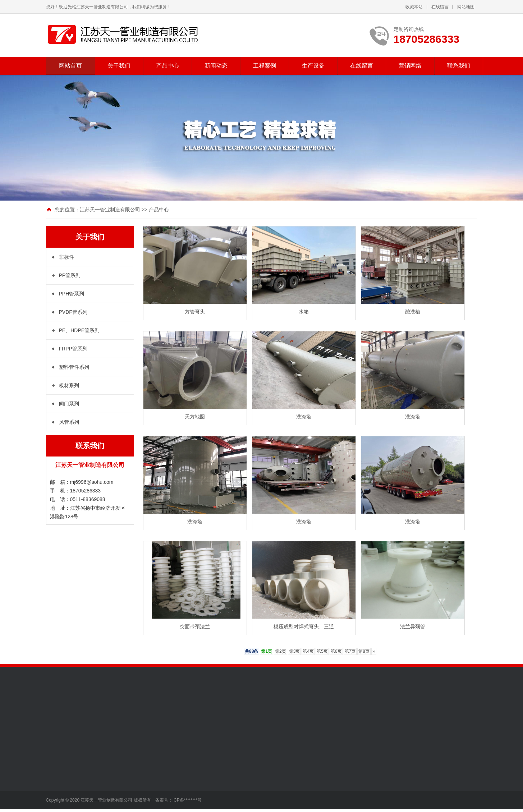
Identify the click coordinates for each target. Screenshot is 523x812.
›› (374, 651)
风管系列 (69, 422)
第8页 (364, 651)
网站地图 (466, 7)
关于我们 (119, 66)
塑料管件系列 (74, 367)
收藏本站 (414, 7)
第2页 (281, 651)
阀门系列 (69, 404)
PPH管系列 (72, 294)
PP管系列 (70, 275)
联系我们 (459, 66)
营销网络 (410, 66)
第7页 (350, 651)
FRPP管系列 (73, 349)
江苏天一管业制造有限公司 (110, 210)
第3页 (295, 651)
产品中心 (168, 66)
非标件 (66, 257)
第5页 (322, 651)
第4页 (308, 651)
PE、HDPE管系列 (79, 330)
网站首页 (70, 66)
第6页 (336, 651)
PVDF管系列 (73, 312)
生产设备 (313, 66)
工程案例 (265, 66)
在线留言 (440, 7)
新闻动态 (216, 66)
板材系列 (69, 385)
